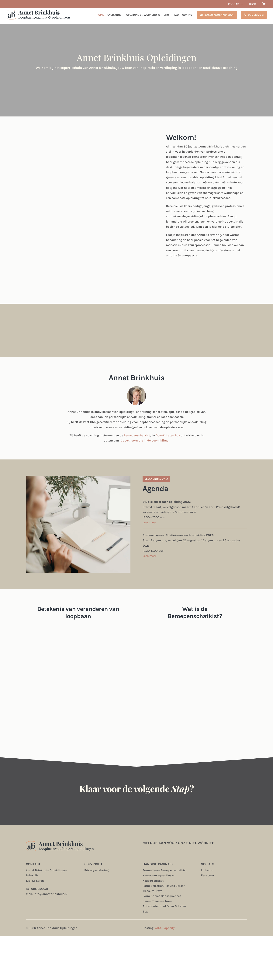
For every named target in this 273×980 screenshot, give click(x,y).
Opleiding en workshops (143, 15)
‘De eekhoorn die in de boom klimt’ (144, 440)
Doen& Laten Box (168, 435)
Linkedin (207, 870)
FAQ (176, 15)
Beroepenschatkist (137, 435)
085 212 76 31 (256, 15)
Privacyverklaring (96, 870)
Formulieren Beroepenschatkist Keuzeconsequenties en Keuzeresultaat (165, 875)
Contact (188, 15)
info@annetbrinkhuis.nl (219, 15)
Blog (252, 4)
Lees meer (149, 522)
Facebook (208, 875)
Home (100, 15)
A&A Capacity (165, 928)
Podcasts (235, 4)
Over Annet (115, 15)
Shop (167, 15)
